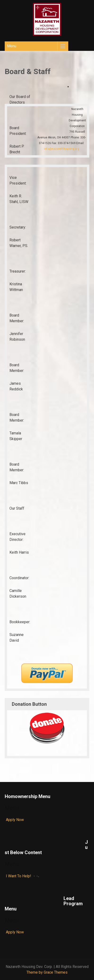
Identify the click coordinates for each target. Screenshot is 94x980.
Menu (12, 46)
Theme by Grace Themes (47, 972)
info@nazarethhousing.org (62, 149)
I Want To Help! (19, 876)
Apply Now (15, 820)
